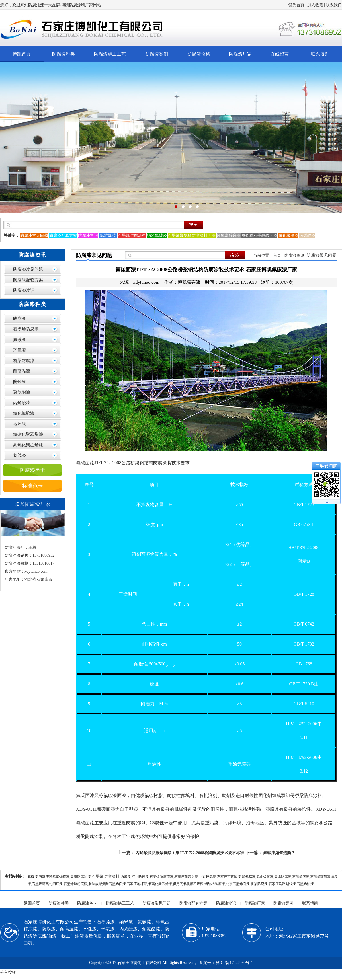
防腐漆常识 (24, 290)
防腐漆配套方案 (28, 280)
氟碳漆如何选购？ (279, 853)
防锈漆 (20, 382)
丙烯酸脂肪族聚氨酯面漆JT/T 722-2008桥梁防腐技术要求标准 (190, 853)
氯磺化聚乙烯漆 (28, 434)
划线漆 (20, 455)
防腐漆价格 (199, 54)
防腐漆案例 (157, 54)
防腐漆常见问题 (28, 269)
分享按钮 (8, 972)
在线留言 (280, 54)
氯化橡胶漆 (24, 413)
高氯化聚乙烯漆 (28, 445)
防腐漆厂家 (240, 54)
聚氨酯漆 (22, 392)
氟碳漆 (20, 340)
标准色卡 (32, 486)
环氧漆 (20, 350)
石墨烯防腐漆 (26, 329)
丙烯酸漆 (22, 403)
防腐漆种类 (64, 54)
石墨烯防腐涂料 (106, 877)
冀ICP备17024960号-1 (234, 963)
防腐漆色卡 (32, 470)
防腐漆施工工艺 (110, 54)
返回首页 (32, 903)
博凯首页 (22, 54)
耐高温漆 (22, 371)
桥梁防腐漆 (24, 361)
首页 (277, 255)
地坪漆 (20, 424)
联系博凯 (320, 54)
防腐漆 (20, 319)
